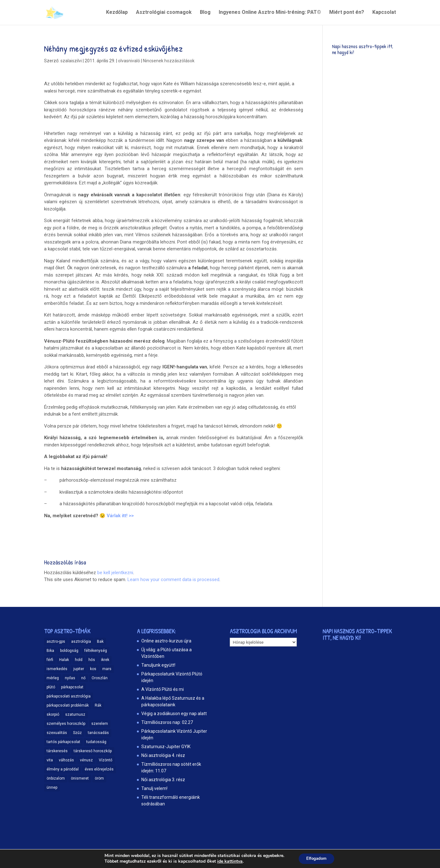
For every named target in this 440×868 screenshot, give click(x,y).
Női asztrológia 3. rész (163, 780)
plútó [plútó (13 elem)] (51, 687)
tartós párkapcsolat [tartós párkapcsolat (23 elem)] (63, 742)
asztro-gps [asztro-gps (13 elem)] (56, 641)
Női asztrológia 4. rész (163, 755)
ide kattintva (227, 861)
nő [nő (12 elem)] (83, 678)
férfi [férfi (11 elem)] (50, 660)
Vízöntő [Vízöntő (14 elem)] (106, 760)
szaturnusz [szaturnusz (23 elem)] (75, 714)
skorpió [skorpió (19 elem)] (53, 714)
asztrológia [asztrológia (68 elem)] (81, 641)
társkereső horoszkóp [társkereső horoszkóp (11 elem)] (93, 751)
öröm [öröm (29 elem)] (99, 778)
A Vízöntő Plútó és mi (163, 689)
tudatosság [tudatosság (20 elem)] (96, 742)
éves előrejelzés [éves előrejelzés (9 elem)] (99, 769)
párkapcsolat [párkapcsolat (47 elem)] (72, 687)
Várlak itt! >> (120, 516)
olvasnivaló (129, 61)
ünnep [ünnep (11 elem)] (52, 787)
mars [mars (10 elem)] (107, 669)
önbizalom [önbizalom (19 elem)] (56, 778)
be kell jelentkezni (115, 573)
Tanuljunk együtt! (158, 665)
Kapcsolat (384, 13)
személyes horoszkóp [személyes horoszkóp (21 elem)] (66, 724)
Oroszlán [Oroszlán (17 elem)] (100, 678)
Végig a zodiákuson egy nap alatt (174, 714)
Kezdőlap (117, 13)
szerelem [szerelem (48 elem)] (100, 724)
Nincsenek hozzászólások (169, 61)
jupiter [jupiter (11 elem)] (79, 669)
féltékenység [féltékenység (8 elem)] (96, 651)
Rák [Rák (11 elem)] (98, 705)
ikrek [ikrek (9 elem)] (105, 660)
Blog (205, 13)
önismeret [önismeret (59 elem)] (80, 778)
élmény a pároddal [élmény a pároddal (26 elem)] (63, 769)
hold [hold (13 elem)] (79, 660)
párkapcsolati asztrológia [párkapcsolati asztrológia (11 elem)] (69, 696)
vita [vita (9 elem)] (50, 760)
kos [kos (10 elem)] (93, 669)
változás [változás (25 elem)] (66, 760)
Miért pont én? (347, 13)
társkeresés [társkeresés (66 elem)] (57, 751)
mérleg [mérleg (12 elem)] (53, 678)
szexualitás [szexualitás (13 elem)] (57, 733)
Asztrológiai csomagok (164, 13)
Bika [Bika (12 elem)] (50, 651)
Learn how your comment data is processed (173, 580)
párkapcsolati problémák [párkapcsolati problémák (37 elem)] (68, 705)
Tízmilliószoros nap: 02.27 (167, 722)
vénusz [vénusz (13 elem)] (86, 760)
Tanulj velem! (154, 788)
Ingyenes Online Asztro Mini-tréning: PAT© (270, 13)
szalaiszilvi (71, 61)
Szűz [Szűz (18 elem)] (77, 733)
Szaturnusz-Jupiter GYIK (166, 747)
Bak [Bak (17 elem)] (100, 641)
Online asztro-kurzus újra (166, 641)
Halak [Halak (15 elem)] (64, 660)
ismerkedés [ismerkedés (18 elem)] (57, 669)
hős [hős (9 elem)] (92, 660)
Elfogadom (316, 858)
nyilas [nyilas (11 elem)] (70, 678)
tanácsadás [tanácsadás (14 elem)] (98, 733)
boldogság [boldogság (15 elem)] (69, 651)
